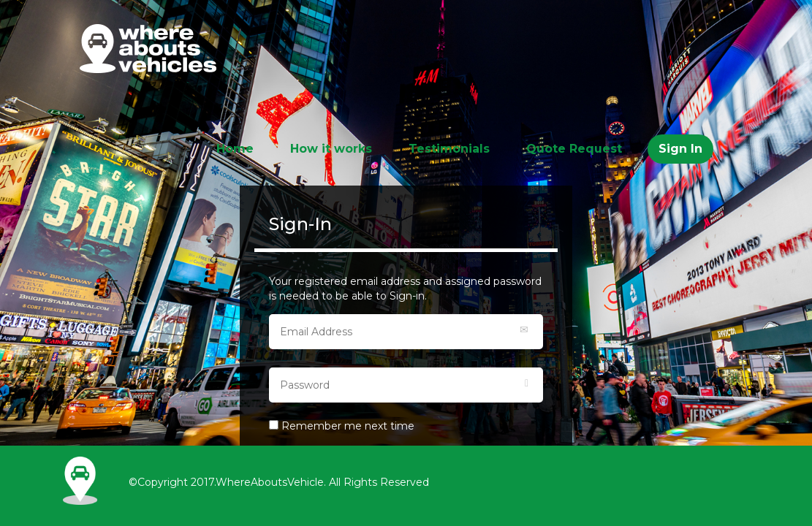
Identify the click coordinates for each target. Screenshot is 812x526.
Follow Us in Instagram (520, 475)
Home (235, 149)
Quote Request (574, 149)
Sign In (680, 149)
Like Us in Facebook (549, 475)
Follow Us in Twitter (520, 504)
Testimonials (449, 149)
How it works (331, 149)
